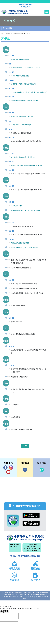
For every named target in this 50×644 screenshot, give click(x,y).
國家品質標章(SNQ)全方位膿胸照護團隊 (25, 248)
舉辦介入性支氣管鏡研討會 (20, 76)
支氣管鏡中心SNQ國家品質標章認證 (23, 84)
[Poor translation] (6, 611)
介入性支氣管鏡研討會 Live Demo (23, 117)
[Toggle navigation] (47, 12)
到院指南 (25, 470)
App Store (31, 523)
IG (11, 468)
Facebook (5, 468)
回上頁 (25, 446)
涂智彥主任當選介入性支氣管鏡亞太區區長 (26, 68)
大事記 (28, 33)
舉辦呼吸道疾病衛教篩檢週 (20, 59)
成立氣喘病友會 (16, 206)
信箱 (42, 470)
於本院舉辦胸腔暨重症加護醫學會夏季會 (25, 101)
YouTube (8, 472)
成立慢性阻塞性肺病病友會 (20, 243)
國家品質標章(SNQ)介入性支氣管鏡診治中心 (26, 210)
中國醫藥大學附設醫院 (25, 538)
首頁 (3, 33)
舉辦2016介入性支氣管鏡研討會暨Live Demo (26, 166)
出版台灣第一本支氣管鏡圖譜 (21, 125)
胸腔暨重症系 (19, 33)
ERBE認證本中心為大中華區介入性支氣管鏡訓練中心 (29, 92)
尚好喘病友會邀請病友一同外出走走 (23, 157)
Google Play (31, 515)
